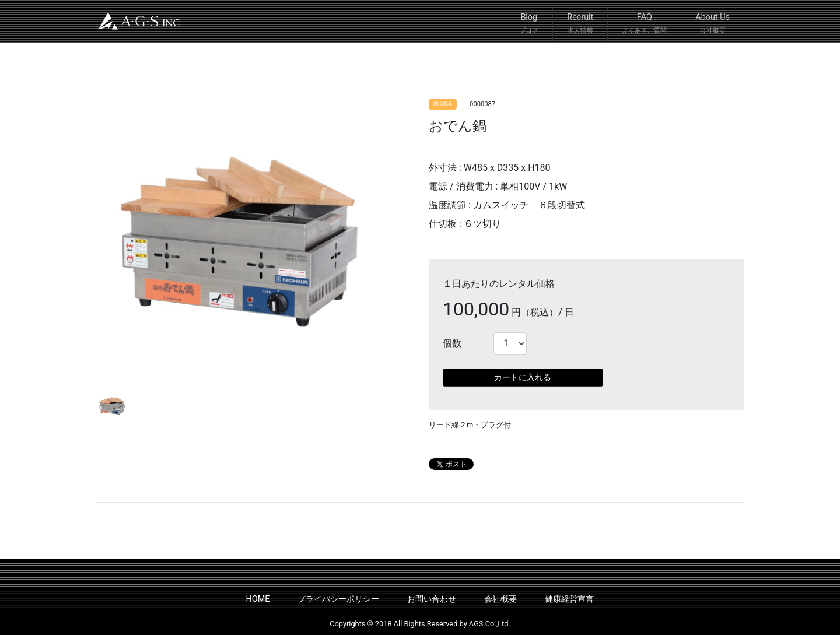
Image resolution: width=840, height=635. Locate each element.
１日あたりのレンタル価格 (499, 284)
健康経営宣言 (569, 599)
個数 (452, 343)
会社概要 (501, 599)
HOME (258, 599)
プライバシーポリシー (338, 599)
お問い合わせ (432, 599)
